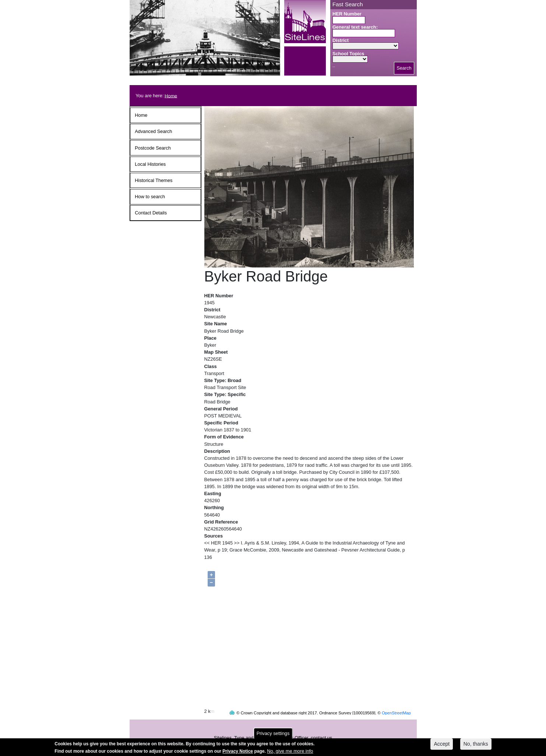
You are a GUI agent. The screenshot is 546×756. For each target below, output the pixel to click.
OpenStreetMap (396, 699)
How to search (150, 197)
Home (171, 96)
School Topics (348, 54)
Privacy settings (273, 735)
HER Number (347, 14)
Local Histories (150, 164)
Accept (442, 745)
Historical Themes (154, 180)
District (341, 40)
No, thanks (476, 745)
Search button (334, 67)
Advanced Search (153, 131)
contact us (321, 724)
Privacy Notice (238, 752)
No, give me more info (290, 752)
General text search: (355, 27)
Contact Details (151, 213)
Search (404, 68)
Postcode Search (153, 148)
